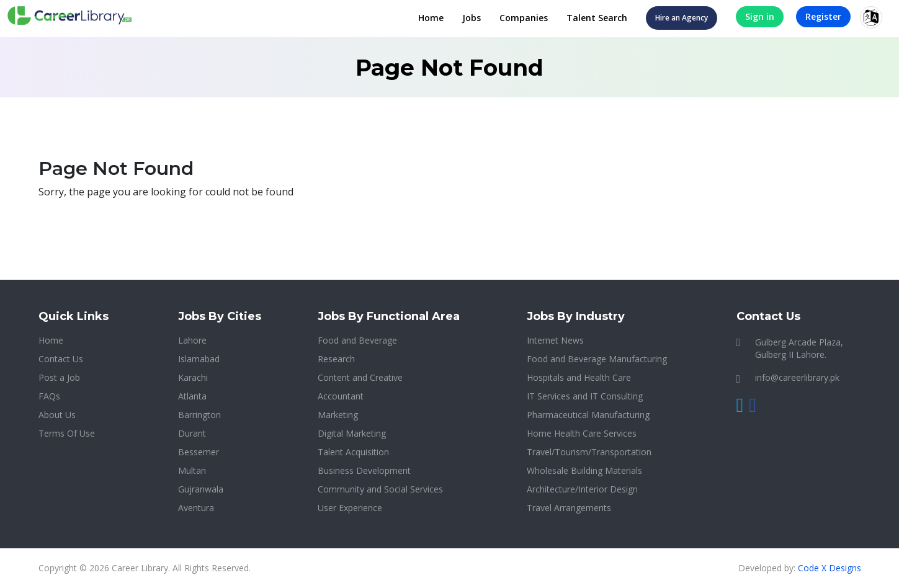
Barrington (199, 415)
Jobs (472, 18)
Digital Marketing (352, 433)
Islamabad (199, 359)
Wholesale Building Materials (584, 470)
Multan (192, 470)
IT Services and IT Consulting (585, 396)
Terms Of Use (67, 433)
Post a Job (59, 377)
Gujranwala (201, 489)
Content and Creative (360, 377)
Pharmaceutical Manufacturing (588, 415)
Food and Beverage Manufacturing (597, 359)
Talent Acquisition (353, 452)
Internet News (555, 340)
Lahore (192, 340)
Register (823, 16)
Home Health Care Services (582, 433)
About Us (57, 415)
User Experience (350, 508)
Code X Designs (830, 568)
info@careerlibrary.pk (797, 377)
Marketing (338, 415)
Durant (192, 433)
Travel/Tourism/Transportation (589, 452)
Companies (524, 18)
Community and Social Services (380, 489)
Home (431, 18)
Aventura (196, 508)
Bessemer (199, 452)
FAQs (49, 396)
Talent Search (597, 18)
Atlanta (192, 396)
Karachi (193, 377)
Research (336, 359)
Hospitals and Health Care (579, 377)
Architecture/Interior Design (582, 489)
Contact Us (61, 359)
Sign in (760, 16)
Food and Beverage (357, 340)
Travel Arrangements (569, 508)
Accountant (341, 396)
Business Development (364, 470)
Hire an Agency (682, 18)
